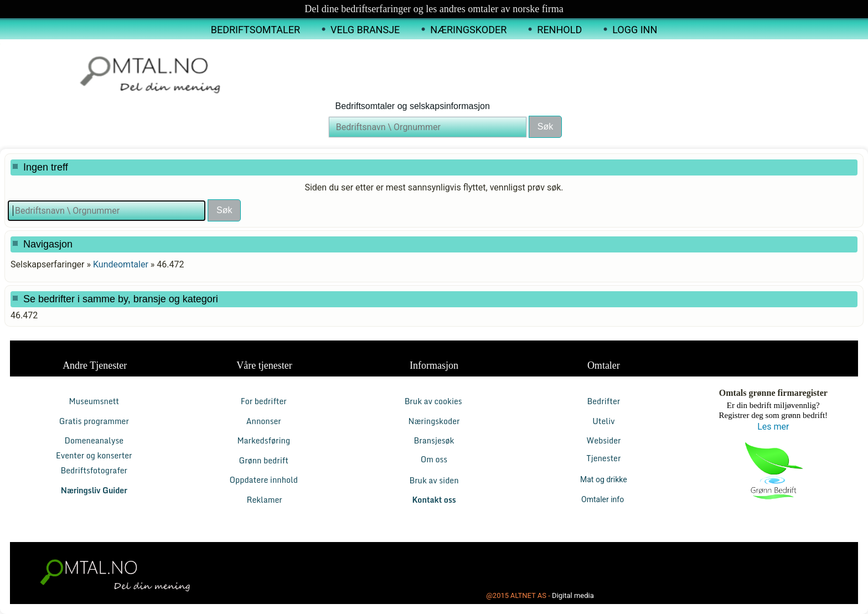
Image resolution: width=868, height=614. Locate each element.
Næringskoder (468, 30)
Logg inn (635, 30)
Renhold (559, 30)
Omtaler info (604, 499)
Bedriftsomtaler (255, 30)
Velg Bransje (365, 30)
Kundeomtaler (121, 264)
